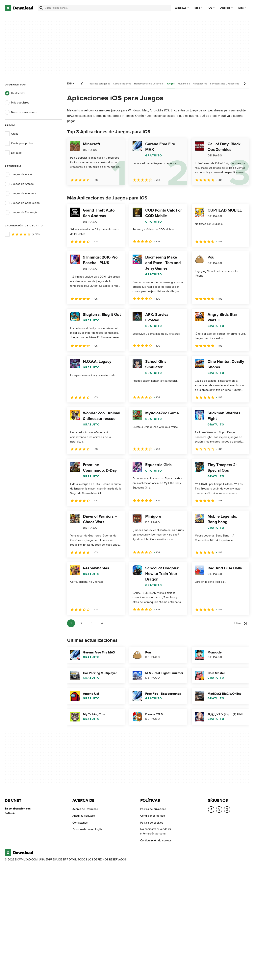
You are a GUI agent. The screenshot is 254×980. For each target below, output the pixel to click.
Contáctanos (80, 822)
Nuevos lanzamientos (21, 112)
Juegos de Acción (19, 174)
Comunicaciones (122, 84)
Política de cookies (152, 822)
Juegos (171, 84)
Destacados (15, 93)
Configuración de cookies (156, 840)
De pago (13, 153)
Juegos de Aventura (20, 194)
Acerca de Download (85, 809)
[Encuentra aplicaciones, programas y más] (105, 8)
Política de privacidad (153, 809)
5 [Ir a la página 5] (112, 623)
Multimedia (184, 84)
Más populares (17, 103)
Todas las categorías (99, 84)
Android (225, 8)
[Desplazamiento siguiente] (244, 84)
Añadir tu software (84, 816)
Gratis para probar (19, 143)
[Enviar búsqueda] (41, 8)
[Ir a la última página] (241, 623)
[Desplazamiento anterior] (82, 84)
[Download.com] (19, 8)
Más (243, 8)
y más (22, 234)
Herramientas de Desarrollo (149, 84)
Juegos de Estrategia (21, 213)
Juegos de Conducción (22, 203)
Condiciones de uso (153, 816)
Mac (197, 8)
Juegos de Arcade (19, 184)
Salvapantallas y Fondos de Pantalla (229, 84)
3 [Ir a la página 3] (92, 623)
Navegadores (200, 84)
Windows (181, 8)
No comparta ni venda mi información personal (156, 831)
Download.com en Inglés (88, 829)
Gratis (12, 134)
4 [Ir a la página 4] (102, 623)
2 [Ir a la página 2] (81, 623)
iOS (210, 8)
